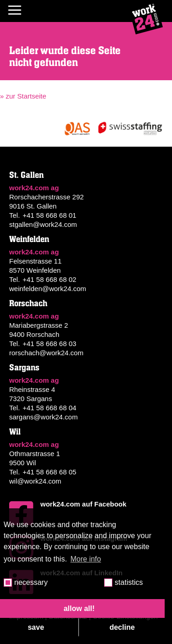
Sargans (24, 368)
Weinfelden (29, 239)
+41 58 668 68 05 (49, 472)
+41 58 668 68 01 (49, 215)
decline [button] (122, 627)
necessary (31, 582)
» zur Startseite (23, 96)
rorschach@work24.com (46, 353)
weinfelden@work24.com (48, 289)
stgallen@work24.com (43, 224)
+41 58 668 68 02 (49, 279)
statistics (129, 582)
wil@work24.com (35, 481)
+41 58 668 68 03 (49, 344)
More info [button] (86, 559)
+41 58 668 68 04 (49, 408)
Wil (15, 432)
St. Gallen (26, 175)
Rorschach (28, 303)
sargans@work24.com (43, 417)
